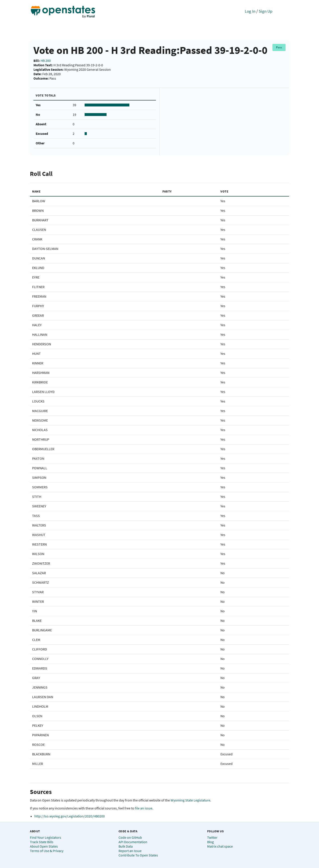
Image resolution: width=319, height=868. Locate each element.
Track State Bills (42, 842)
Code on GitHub (130, 837)
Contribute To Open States (138, 855)
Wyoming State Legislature (190, 800)
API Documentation (133, 842)
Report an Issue (130, 851)
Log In (250, 11)
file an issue (144, 808)
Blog (210, 842)
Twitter (212, 837)
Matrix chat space (220, 846)
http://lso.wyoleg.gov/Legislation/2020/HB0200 (70, 816)
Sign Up (266, 11)
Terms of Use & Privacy (47, 851)
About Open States (44, 846)
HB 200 (46, 61)
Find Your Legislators (46, 837)
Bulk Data (126, 846)
